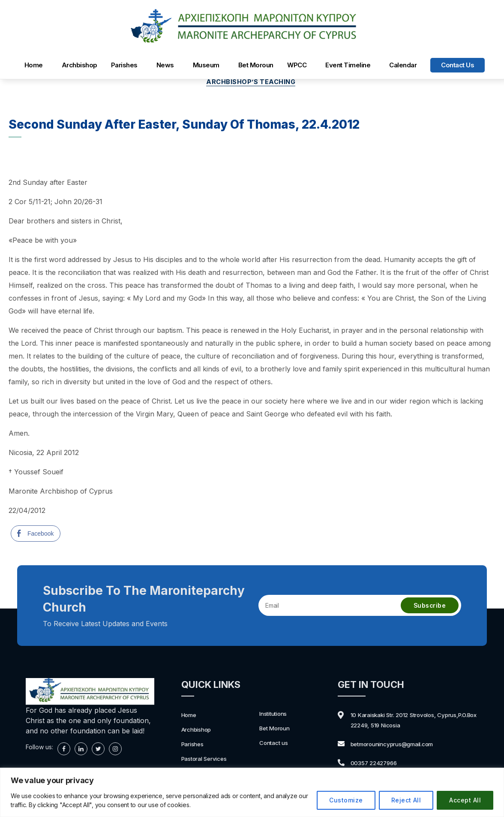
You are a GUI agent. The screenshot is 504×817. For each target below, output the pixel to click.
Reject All (406, 800)
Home (34, 65)
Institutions (276, 714)
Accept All (465, 800)
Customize (346, 800)
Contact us (457, 65)
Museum (206, 65)
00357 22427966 (379, 764)
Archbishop (79, 65)
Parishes (124, 65)
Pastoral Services (208, 760)
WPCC (297, 65)
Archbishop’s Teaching (252, 83)
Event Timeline (348, 65)
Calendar (403, 65)
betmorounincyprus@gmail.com (401, 745)
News (165, 65)
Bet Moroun (256, 65)
